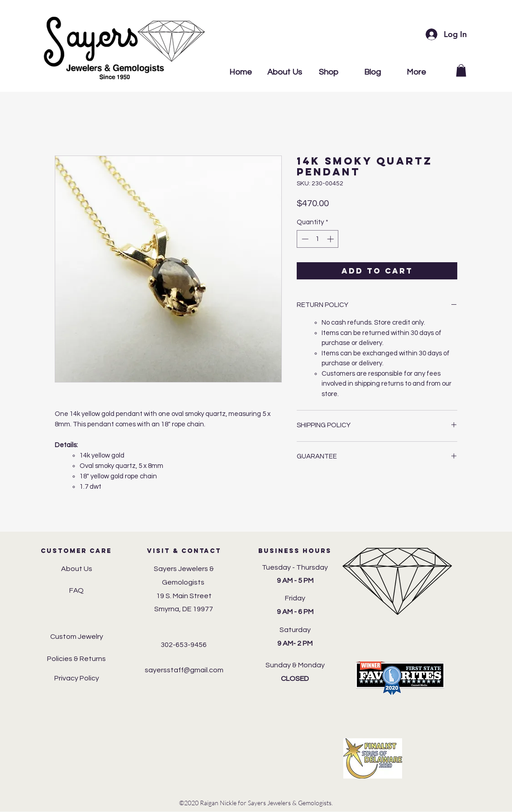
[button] (461, 70)
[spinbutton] (318, 239)
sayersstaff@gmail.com (184, 670)
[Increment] (331, 239)
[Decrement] (304, 239)
